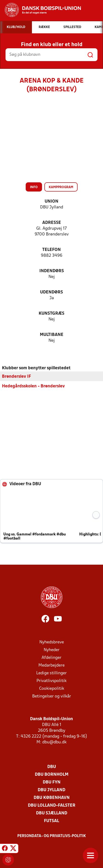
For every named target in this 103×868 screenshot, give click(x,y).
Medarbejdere (51, 665)
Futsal (51, 821)
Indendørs (52, 271)
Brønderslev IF (16, 376)
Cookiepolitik (52, 688)
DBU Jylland (51, 790)
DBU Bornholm (52, 774)
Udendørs (51, 292)
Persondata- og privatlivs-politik (52, 836)
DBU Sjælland (52, 813)
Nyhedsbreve (52, 642)
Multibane (52, 335)
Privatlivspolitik (51, 681)
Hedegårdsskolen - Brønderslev (33, 386)
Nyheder (52, 650)
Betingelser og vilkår (52, 696)
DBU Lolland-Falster (52, 805)
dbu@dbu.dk (54, 742)
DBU (52, 767)
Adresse (52, 223)
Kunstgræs (51, 314)
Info (34, 187)
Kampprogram (61, 187)
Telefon (51, 250)
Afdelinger (51, 658)
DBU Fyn (52, 782)
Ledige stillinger (51, 673)
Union (51, 202)
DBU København (52, 798)
